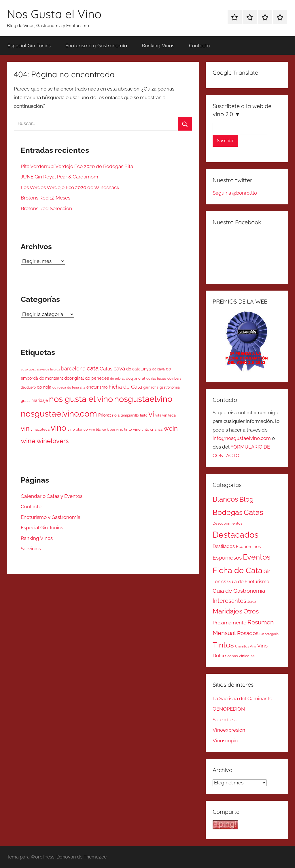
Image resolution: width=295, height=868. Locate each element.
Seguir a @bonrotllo (235, 193)
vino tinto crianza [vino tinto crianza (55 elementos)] (148, 429)
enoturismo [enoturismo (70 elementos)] (97, 387)
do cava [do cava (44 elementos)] (158, 369)
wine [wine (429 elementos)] (28, 441)
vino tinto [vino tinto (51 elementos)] (124, 429)
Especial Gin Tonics (29, 45)
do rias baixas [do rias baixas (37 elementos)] (156, 379)
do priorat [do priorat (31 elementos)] (117, 379)
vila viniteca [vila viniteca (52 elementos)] (166, 415)
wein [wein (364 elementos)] (171, 428)
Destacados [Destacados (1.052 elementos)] (236, 535)
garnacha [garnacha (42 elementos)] (151, 387)
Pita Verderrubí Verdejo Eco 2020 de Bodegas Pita (77, 166)
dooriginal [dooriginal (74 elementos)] (74, 378)
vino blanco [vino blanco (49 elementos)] (78, 429)
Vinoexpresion (229, 730)
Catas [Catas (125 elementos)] (106, 369)
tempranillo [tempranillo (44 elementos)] (130, 415)
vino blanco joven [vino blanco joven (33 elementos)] (102, 430)
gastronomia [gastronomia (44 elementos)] (170, 387)
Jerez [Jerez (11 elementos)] (252, 602)
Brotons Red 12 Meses (46, 198)
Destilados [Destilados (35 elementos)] (224, 546)
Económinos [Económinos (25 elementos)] (248, 546)
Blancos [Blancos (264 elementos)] (225, 499)
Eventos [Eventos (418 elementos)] (257, 557)
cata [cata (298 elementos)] (93, 368)
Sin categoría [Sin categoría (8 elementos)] (269, 634)
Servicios (31, 549)
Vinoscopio (225, 741)
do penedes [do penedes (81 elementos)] (97, 378)
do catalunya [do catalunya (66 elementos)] (139, 369)
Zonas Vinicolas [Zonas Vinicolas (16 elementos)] (241, 656)
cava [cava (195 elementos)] (119, 368)
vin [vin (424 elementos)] (25, 428)
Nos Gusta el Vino (54, 14)
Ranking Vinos (158, 45)
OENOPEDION (229, 709)
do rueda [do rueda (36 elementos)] (59, 387)
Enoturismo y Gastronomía (96, 45)
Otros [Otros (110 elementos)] (251, 611)
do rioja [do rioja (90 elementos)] (44, 387)
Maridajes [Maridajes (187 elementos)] (227, 611)
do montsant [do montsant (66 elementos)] (51, 378)
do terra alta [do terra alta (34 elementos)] (76, 388)
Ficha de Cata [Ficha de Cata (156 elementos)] (125, 387)
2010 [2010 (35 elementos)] (24, 369)
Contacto (199, 45)
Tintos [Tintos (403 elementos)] (223, 645)
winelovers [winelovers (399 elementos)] (53, 441)
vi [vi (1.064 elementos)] (151, 414)
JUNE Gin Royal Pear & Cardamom (59, 177)
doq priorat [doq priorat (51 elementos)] (136, 378)
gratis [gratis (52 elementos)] (25, 401)
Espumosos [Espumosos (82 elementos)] (227, 558)
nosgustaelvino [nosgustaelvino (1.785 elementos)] (143, 399)
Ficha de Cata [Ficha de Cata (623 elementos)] (238, 570)
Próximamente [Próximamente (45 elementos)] (229, 623)
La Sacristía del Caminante (242, 698)
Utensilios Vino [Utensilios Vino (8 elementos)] (246, 646)
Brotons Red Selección (46, 208)
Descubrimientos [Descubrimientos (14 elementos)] (227, 523)
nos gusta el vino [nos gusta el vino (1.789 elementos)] (81, 399)
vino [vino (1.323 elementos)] (58, 428)
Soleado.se (225, 720)
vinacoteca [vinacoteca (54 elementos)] (40, 429)
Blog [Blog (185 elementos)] (246, 499)
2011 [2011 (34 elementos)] (32, 369)
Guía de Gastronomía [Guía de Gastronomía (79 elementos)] (239, 591)
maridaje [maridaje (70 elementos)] (40, 400)
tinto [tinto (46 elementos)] (144, 415)
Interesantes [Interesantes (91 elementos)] (229, 601)
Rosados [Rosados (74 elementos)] (248, 633)
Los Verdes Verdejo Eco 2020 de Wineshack (70, 187)
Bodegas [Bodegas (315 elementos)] (228, 512)
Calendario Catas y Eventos (52, 496)
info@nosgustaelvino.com (242, 438)
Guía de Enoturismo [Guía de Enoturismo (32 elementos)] (248, 582)
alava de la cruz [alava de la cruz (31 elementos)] (48, 369)
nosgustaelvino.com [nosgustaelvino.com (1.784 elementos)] (59, 414)
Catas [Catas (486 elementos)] (254, 512)
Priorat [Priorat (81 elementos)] (105, 415)
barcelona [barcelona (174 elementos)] (73, 369)
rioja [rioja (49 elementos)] (116, 415)
